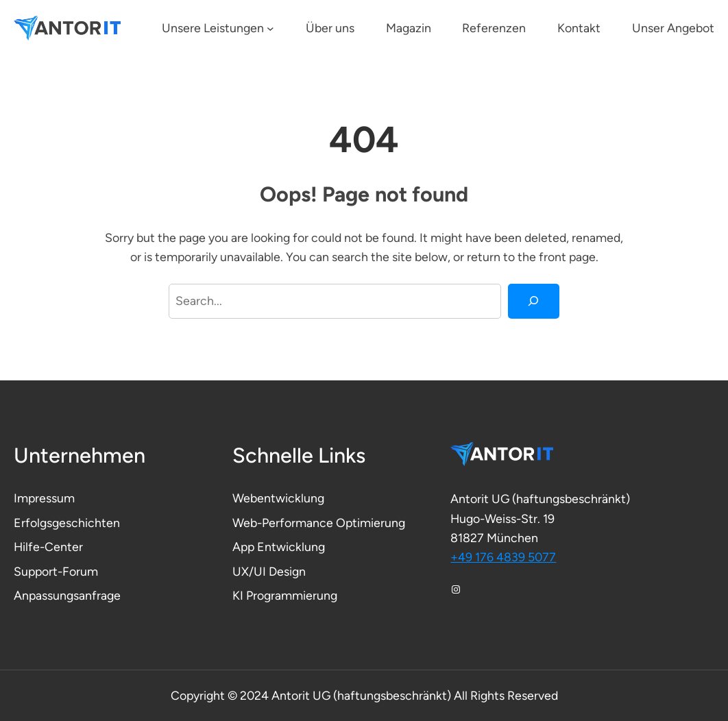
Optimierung (371, 523)
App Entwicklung (279, 547)
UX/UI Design (269, 571)
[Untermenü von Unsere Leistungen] (270, 28)
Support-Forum (56, 571)
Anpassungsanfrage (67, 595)
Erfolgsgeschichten (67, 523)
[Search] (534, 302)
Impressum (44, 498)
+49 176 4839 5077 (503, 557)
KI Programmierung (285, 595)
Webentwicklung (278, 498)
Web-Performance (284, 523)
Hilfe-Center (48, 547)
